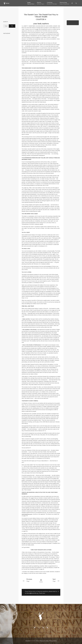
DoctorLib (28, 641)
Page (29, 580)
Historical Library (44, 641)
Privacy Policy (53, 641)
